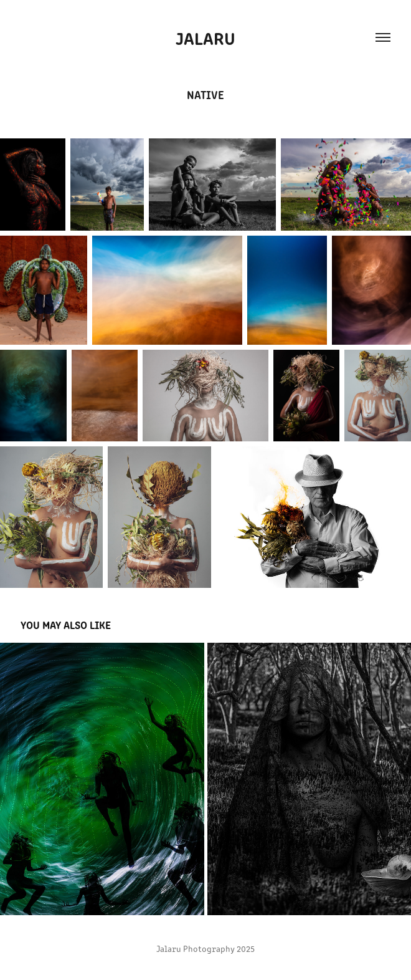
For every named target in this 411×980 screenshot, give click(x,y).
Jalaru (205, 37)
